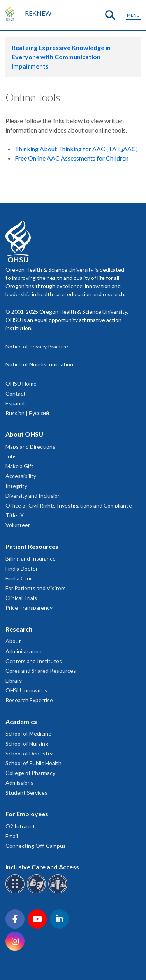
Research (19, 629)
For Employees (27, 814)
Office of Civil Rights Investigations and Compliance (69, 505)
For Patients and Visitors (36, 588)
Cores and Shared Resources (41, 671)
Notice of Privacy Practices (38, 346)
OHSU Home (21, 383)
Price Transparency (29, 608)
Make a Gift (19, 466)
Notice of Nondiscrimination (39, 364)
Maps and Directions (30, 447)
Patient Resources (32, 546)
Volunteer (18, 525)
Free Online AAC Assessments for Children (72, 158)
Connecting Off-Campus (36, 846)
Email (12, 836)
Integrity (16, 486)
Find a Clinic (20, 578)
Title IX (15, 515)
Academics (21, 721)
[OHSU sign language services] (38, 892)
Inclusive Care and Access (42, 867)
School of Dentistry (29, 753)
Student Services (26, 793)
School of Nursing (27, 744)
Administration (24, 651)
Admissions (19, 783)
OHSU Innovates (26, 690)
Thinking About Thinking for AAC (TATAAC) (76, 149)
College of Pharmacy (30, 773)
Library (14, 680)
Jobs (11, 456)
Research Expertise (29, 700)
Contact (16, 394)
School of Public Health (33, 763)
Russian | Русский (27, 413)
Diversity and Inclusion (33, 496)
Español (15, 403)
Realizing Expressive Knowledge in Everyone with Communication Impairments (61, 57)
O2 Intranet (20, 826)
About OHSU (24, 434)
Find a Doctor (22, 569)
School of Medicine (28, 733)
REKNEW (38, 13)
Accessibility (21, 476)
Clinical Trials (21, 598)
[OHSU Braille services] (16, 892)
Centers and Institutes (34, 661)
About (13, 641)
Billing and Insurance (31, 558)
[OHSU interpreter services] (59, 892)
